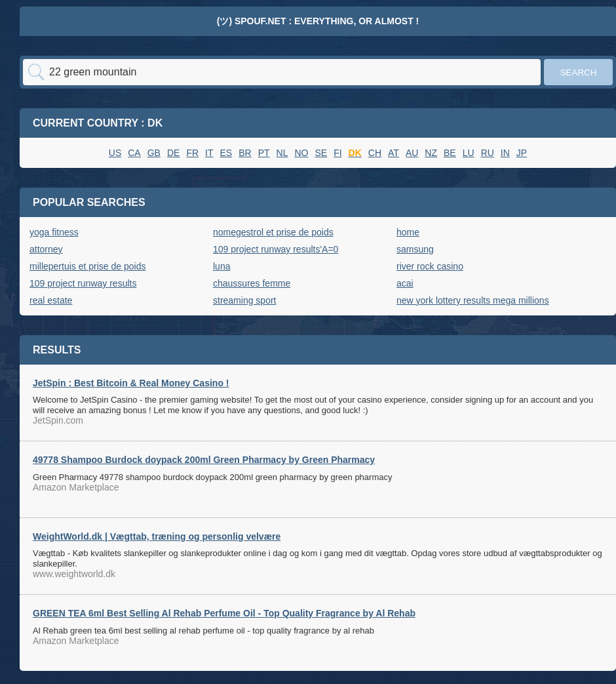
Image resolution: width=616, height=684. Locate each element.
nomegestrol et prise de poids (273, 232)
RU (488, 153)
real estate (51, 300)
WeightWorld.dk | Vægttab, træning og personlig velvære (157, 536)
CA (134, 153)
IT (209, 153)
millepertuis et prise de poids (87, 266)
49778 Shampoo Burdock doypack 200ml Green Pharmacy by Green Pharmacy (204, 460)
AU (412, 153)
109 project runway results (83, 283)
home (408, 232)
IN (505, 153)
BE (450, 153)
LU (469, 153)
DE (173, 153)
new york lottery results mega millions (473, 300)
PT (264, 153)
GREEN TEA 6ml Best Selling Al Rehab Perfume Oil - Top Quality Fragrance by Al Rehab (224, 613)
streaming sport (244, 300)
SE (321, 153)
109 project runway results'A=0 (276, 249)
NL (282, 153)
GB (154, 153)
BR (245, 153)
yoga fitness (54, 232)
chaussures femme (252, 283)
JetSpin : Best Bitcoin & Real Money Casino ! (131, 383)
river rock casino (430, 266)
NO (301, 153)
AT (394, 153)
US (115, 153)
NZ (431, 153)
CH (375, 153)
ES (226, 153)
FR (192, 153)
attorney (46, 249)
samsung (415, 249)
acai (405, 283)
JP (522, 153)
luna (221, 266)
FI (337, 153)
